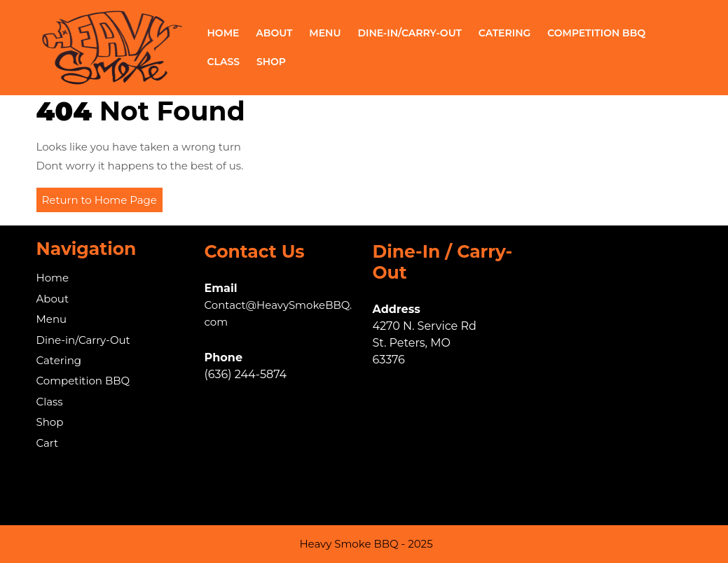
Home (224, 33)
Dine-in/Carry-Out (410, 33)
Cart (48, 443)
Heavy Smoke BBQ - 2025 (366, 544)
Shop (271, 62)
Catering (505, 33)
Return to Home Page (102, 202)
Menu (325, 33)
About (274, 33)
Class (224, 62)
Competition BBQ (596, 33)
